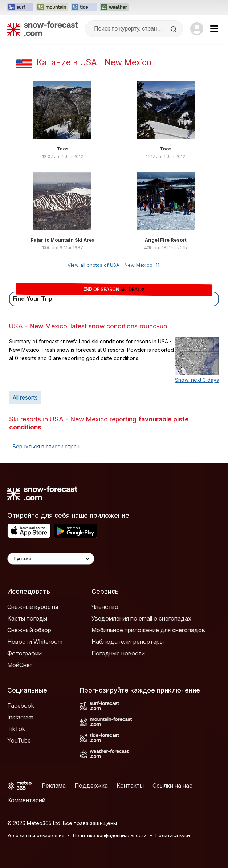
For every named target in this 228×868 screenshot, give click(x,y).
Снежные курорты (33, 607)
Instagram (20, 717)
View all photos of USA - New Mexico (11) (114, 265)
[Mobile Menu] (214, 29)
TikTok (16, 729)
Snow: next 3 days (197, 380)
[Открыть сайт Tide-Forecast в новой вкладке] (84, 7)
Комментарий (26, 800)
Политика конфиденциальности (110, 835)
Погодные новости (118, 653)
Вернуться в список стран (46, 446)
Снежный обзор (29, 630)
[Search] (174, 29)
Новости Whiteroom (35, 642)
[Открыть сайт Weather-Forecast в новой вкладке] (114, 7)
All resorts (25, 398)
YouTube (19, 740)
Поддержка (91, 786)
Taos (63, 149)
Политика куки (173, 835)
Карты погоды (27, 618)
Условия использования (36, 835)
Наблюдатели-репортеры (128, 642)
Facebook (21, 706)
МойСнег (20, 665)
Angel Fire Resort (166, 240)
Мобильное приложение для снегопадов (148, 630)
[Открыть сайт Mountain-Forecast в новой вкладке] (52, 7)
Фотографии (25, 653)
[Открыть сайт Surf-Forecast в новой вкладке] (20, 7)
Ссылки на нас (172, 786)
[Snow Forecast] (42, 29)
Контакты (130, 786)
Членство (105, 607)
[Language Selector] (51, 559)
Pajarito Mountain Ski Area (63, 240)
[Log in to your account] (197, 29)
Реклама (54, 786)
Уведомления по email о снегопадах (141, 618)
